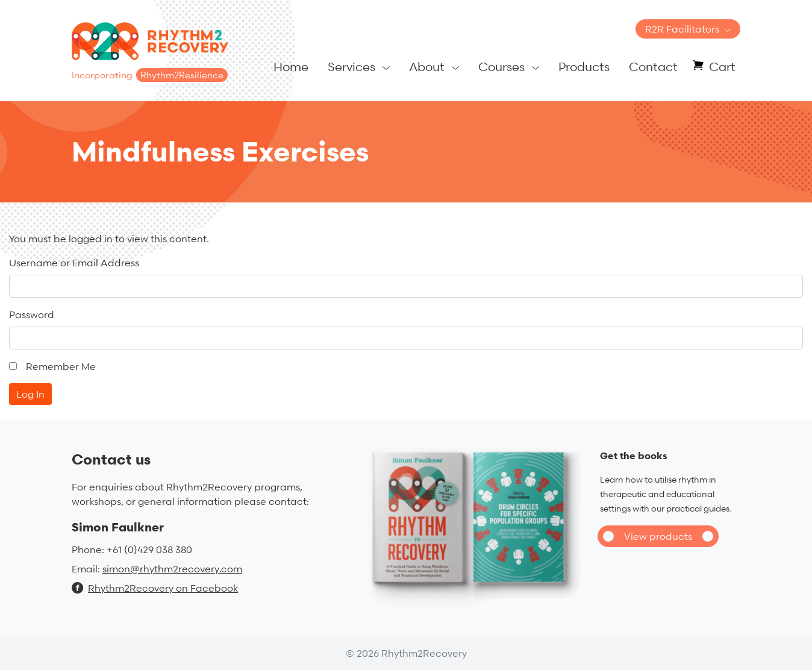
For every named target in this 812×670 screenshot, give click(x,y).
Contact (653, 67)
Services (351, 67)
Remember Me (61, 366)
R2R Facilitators (682, 29)
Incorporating (150, 75)
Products (584, 67)
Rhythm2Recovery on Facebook (155, 588)
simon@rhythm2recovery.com (172, 569)
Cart (722, 67)
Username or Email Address (74, 263)
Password (32, 315)
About (427, 67)
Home (291, 67)
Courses (501, 67)
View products (658, 536)
